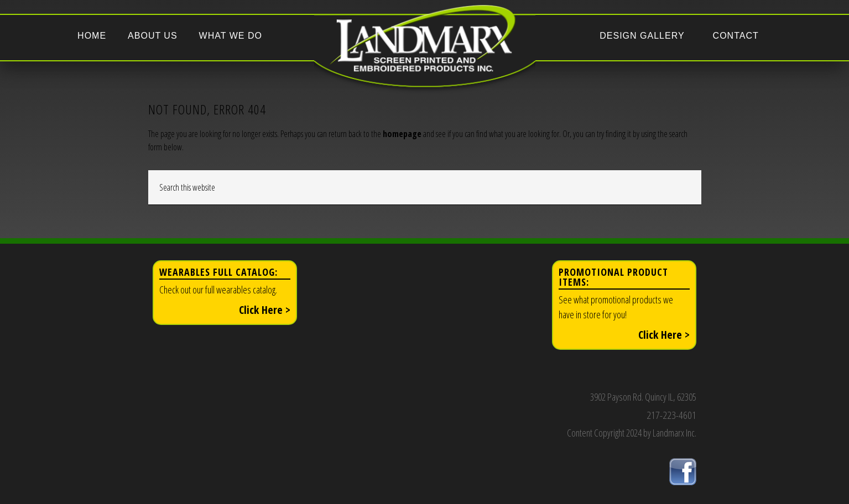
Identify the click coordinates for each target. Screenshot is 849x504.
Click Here (265, 310)
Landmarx (425, 56)
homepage (402, 134)
